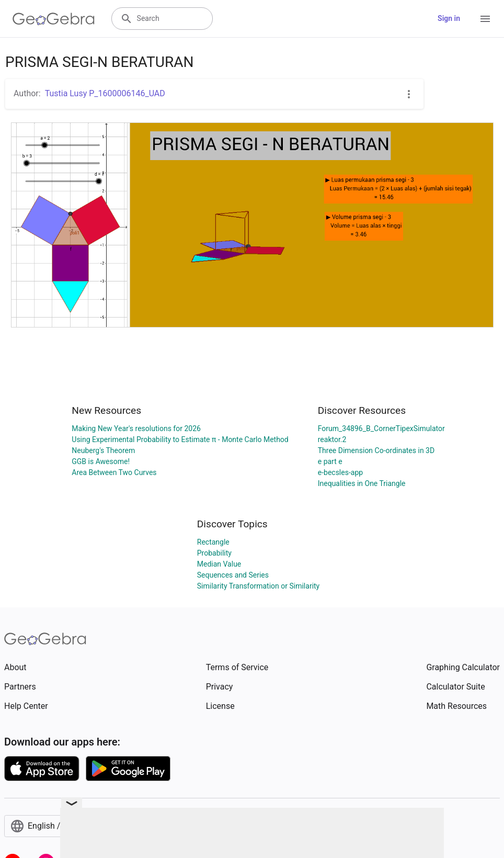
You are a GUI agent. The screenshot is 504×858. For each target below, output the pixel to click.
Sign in (449, 18)
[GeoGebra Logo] (54, 19)
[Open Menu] (485, 19)
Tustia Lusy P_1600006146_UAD (105, 93)
